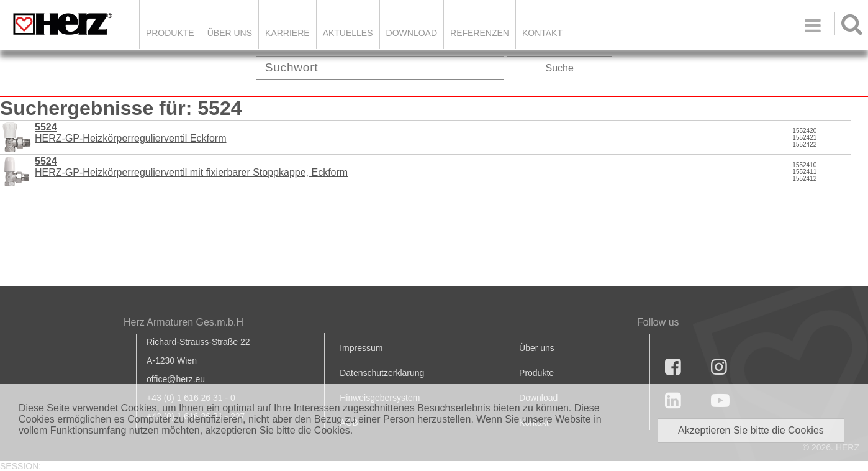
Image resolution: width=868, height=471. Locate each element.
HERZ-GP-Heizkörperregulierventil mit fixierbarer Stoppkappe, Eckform (191, 167)
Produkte (170, 33)
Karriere (287, 33)
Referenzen (480, 33)
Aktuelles (348, 33)
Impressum (361, 348)
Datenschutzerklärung (382, 373)
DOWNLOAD (412, 33)
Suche (560, 68)
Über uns (537, 348)
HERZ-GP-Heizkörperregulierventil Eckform (131, 133)
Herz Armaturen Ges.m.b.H (183, 322)
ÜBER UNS (230, 33)
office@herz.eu (176, 379)
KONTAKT (542, 33)
